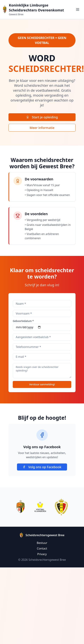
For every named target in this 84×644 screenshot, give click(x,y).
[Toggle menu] (78, 9)
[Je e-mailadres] (42, 357)
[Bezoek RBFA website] (61, 507)
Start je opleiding (42, 117)
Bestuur (42, 543)
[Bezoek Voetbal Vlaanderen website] (40, 507)
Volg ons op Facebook (42, 467)
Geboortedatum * (23, 321)
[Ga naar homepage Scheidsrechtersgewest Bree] (5, 9)
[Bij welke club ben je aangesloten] (42, 337)
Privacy (42, 554)
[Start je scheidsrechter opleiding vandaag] (42, 117)
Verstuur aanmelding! (42, 384)
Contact (42, 548)
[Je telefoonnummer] (42, 347)
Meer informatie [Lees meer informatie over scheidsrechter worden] (42, 128)
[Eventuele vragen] (42, 371)
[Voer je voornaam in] (42, 313)
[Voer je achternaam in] (42, 304)
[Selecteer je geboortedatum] (42, 327)
